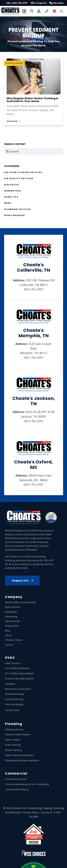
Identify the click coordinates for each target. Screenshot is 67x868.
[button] (56, 3)
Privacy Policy (31, 812)
